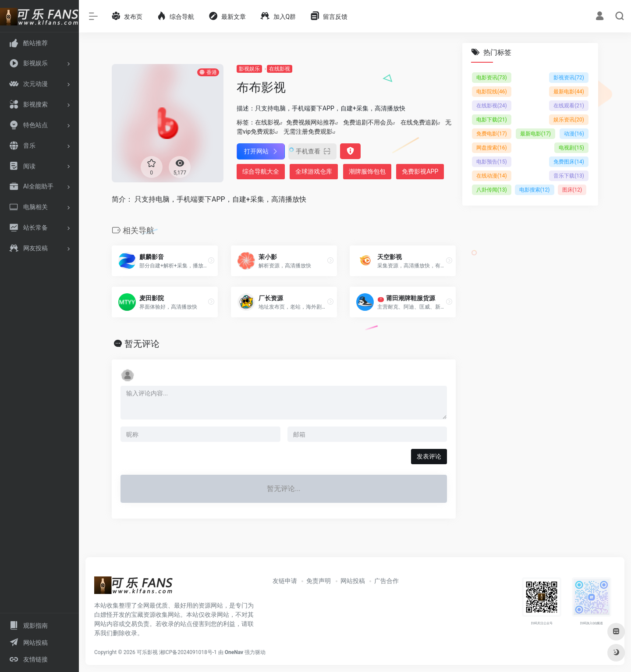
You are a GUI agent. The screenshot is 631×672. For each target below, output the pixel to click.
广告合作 (386, 581)
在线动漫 (492, 176)
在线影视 (280, 69)
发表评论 (429, 456)
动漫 (574, 134)
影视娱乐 (249, 69)
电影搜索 (535, 190)
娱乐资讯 (569, 120)
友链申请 (285, 581)
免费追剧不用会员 (368, 122)
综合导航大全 (261, 171)
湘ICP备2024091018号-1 (188, 652)
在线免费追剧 (419, 122)
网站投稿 (353, 581)
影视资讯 (569, 78)
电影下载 (492, 120)
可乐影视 (147, 652)
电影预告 (492, 162)
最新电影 (569, 92)
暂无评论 (142, 344)
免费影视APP (420, 171)
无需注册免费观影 (308, 132)
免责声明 (319, 581)
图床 (572, 190)
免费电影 (492, 134)
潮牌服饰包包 (367, 171)
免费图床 (569, 162)
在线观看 (569, 106)
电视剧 (571, 148)
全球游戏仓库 (314, 171)
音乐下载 (569, 176)
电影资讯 (492, 78)
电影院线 (492, 92)
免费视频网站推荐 (311, 122)
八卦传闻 (492, 190)
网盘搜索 (492, 148)
